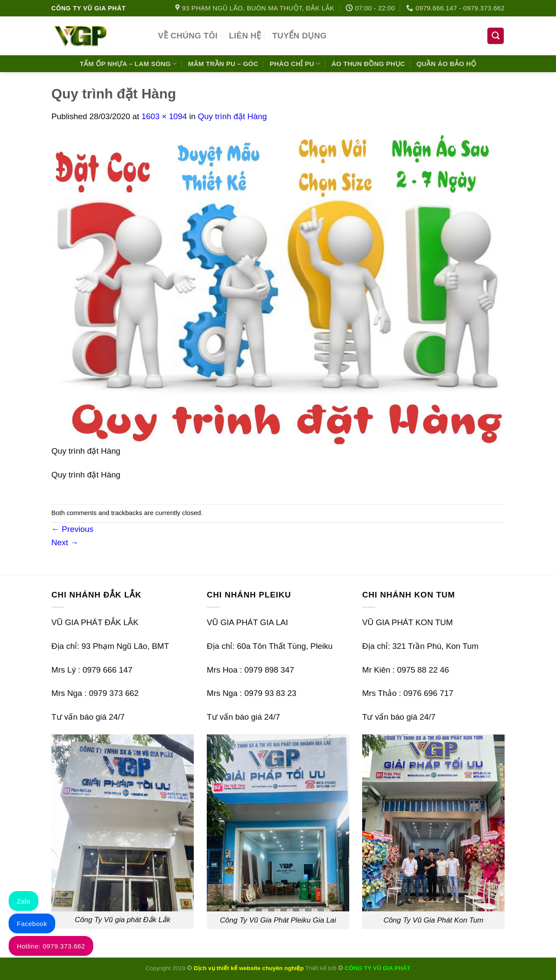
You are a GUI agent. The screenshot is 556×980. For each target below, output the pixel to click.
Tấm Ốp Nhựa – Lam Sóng (128, 64)
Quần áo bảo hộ (447, 64)
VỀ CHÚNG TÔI (188, 36)
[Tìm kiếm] (496, 36)
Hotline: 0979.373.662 (51, 946)
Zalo (24, 901)
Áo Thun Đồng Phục (368, 64)
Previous (72, 529)
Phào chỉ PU (295, 64)
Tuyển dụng (300, 36)
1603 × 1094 (164, 116)
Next (65, 542)
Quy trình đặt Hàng (232, 116)
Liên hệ (245, 36)
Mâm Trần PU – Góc (223, 64)
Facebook (32, 924)
